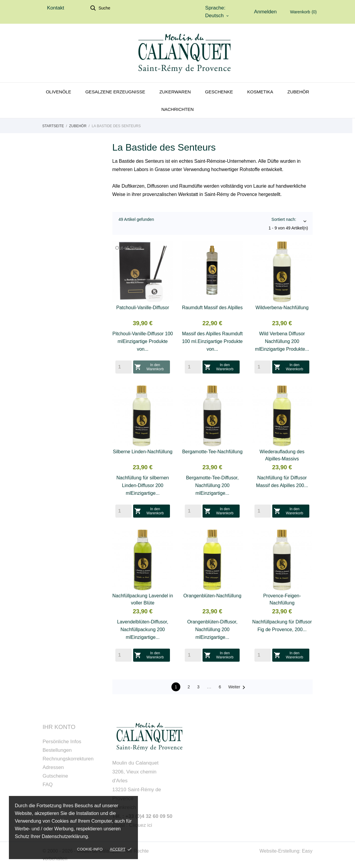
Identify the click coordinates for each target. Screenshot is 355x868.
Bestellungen (57, 750)
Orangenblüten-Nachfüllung (212, 596)
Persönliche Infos (62, 742)
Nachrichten (177, 109)
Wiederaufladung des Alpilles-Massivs (282, 455)
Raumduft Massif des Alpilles (212, 308)
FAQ (48, 785)
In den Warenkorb (149, 367)
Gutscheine (55, 776)
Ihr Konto (59, 727)
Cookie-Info (90, 849)
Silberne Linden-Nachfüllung (143, 452)
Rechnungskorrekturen (68, 759)
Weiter (238, 687)
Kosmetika (260, 92)
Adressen (53, 767)
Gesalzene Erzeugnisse (115, 92)
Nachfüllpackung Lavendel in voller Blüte (143, 599)
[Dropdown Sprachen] (217, 16)
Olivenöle (59, 92)
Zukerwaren (175, 92)
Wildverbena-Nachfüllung (282, 308)
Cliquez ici (140, 825)
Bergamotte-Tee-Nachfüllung (212, 452)
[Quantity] (124, 367)
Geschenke (219, 92)
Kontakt (56, 8)
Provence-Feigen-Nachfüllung (282, 599)
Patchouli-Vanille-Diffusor (143, 308)
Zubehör (298, 92)
